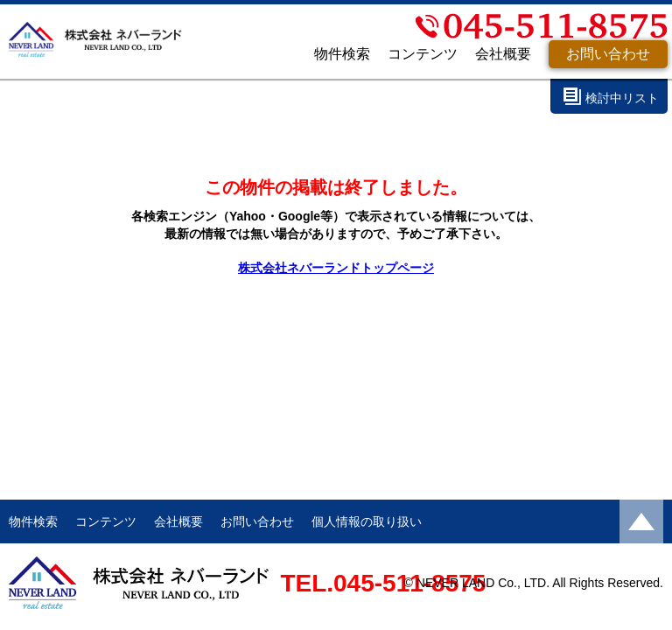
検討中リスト (622, 98)
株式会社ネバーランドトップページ (336, 268)
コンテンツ (423, 54)
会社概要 (503, 54)
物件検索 (342, 54)
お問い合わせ (608, 54)
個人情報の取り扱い (367, 521)
